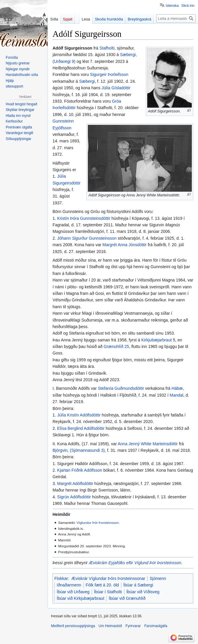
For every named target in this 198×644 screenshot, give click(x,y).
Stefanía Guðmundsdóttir (121, 388)
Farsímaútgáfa (156, 626)
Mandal (177, 395)
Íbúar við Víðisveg (143, 592)
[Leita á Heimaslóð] (176, 18)
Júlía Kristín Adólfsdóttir (79, 415)
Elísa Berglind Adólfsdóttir (81, 428)
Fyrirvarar (133, 626)
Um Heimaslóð (110, 626)
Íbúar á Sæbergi (138, 585)
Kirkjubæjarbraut (157, 340)
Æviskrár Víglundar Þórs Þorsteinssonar (108, 578)
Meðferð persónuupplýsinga (73, 626)
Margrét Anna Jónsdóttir (125, 245)
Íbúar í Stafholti (108, 592)
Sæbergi (87, 81)
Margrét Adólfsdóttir (75, 484)
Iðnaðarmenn (69, 585)
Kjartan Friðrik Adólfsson (80, 470)
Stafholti (107, 48)
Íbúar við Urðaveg (73, 592)
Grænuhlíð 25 (116, 346)
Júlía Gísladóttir (116, 88)
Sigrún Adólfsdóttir (74, 497)
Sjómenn (158, 578)
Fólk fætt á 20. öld (102, 585)
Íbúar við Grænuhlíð (127, 598)
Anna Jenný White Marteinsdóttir (148, 444)
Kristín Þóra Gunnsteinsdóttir (84, 218)
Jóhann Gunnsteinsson (87, 238)
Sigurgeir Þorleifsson (109, 74)
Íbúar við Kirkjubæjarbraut (80, 598)
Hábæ (177, 388)
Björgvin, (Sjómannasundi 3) (79, 450)
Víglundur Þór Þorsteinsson (98, 523)
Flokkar (61, 578)
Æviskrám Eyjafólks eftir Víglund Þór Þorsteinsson (135, 563)
